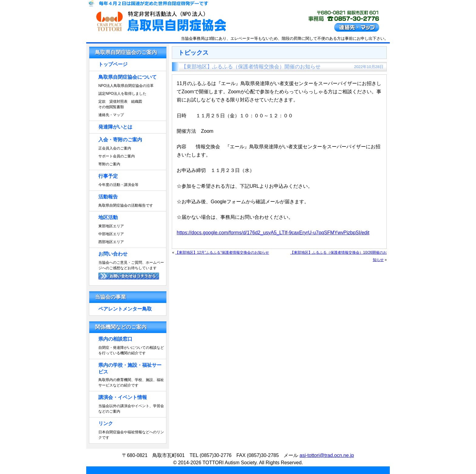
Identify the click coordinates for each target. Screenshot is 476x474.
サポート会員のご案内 (117, 156)
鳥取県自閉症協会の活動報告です (126, 205)
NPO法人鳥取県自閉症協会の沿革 (126, 86)
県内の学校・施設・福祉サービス (130, 368)
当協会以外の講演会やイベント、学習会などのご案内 (131, 409)
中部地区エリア (111, 234)
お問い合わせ (113, 254)
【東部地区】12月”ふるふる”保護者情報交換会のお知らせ (222, 252)
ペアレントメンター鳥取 (125, 309)
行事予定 (108, 176)
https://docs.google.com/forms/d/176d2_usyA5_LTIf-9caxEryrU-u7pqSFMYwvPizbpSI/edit (273, 233)
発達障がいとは (115, 127)
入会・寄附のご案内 (120, 140)
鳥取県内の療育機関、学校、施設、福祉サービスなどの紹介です (131, 383)
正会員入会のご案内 (115, 148)
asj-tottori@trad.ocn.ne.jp (327, 455)
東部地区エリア (111, 226)
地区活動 (108, 217)
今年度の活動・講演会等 (118, 185)
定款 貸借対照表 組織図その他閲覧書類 (120, 104)
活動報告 (108, 197)
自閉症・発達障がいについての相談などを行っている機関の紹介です (131, 350)
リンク (106, 423)
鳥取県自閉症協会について (127, 77)
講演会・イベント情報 (123, 397)
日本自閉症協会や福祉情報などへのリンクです (131, 435)
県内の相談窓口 (115, 339)
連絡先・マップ (111, 115)
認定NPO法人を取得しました (122, 94)
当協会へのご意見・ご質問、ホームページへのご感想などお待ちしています (131, 265)
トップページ (113, 64)
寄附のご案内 (109, 164)
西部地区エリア (111, 242)
